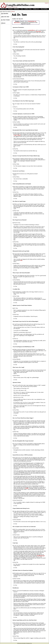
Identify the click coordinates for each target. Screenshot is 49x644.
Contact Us (47, 3)
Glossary (3, 23)
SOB (21, 260)
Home (1, 11)
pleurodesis (39, 31)
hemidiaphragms (41, 556)
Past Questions (5, 13)
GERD (27, 488)
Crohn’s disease (17, 135)
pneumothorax (31, 30)
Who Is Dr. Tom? (5, 17)
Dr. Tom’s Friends (5, 20)
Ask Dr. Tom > (5, 11)
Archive (9, 11)
